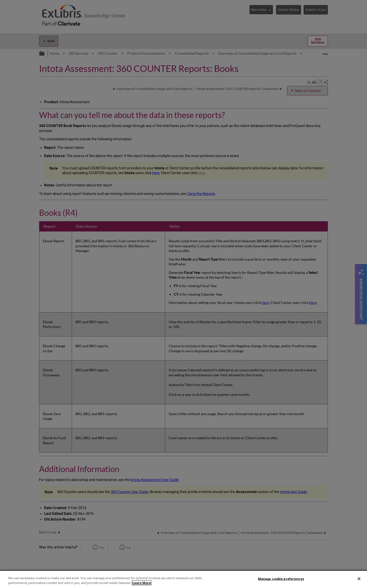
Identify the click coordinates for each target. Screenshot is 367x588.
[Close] (359, 579)
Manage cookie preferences (281, 579)
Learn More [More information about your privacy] (142, 583)
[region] (183, 579)
